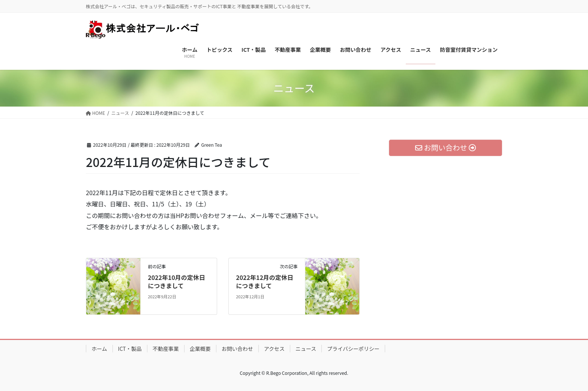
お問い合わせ (237, 349)
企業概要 (200, 349)
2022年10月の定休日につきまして (176, 281)
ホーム (99, 349)
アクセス (274, 349)
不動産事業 (166, 349)
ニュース (306, 349)
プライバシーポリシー (353, 349)
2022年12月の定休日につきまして (265, 281)
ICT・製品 (130, 349)
